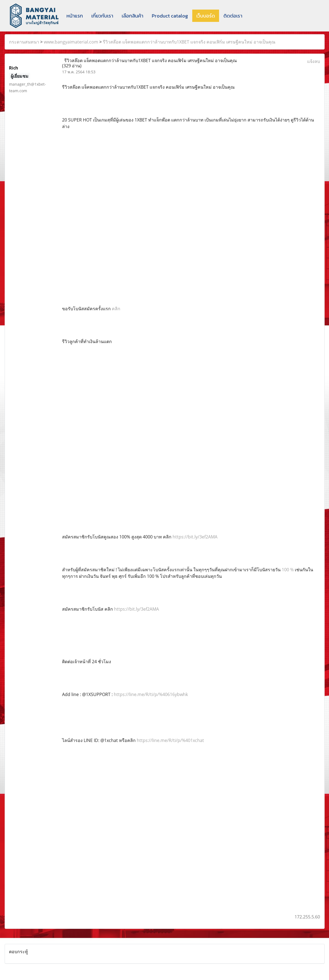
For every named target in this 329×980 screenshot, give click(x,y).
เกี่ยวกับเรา (102, 16)
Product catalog (170, 16)
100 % (288, 570)
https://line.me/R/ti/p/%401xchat (170, 740)
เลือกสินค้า (133, 16)
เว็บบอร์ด (206, 16)
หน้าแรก (75, 16)
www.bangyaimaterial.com (71, 42)
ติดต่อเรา (233, 16)
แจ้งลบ (314, 61)
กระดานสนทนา (24, 42)
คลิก (116, 309)
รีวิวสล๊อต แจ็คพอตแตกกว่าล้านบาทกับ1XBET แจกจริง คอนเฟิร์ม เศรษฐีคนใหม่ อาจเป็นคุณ (189, 42)
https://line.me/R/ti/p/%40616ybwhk (151, 694)
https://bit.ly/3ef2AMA (195, 537)
